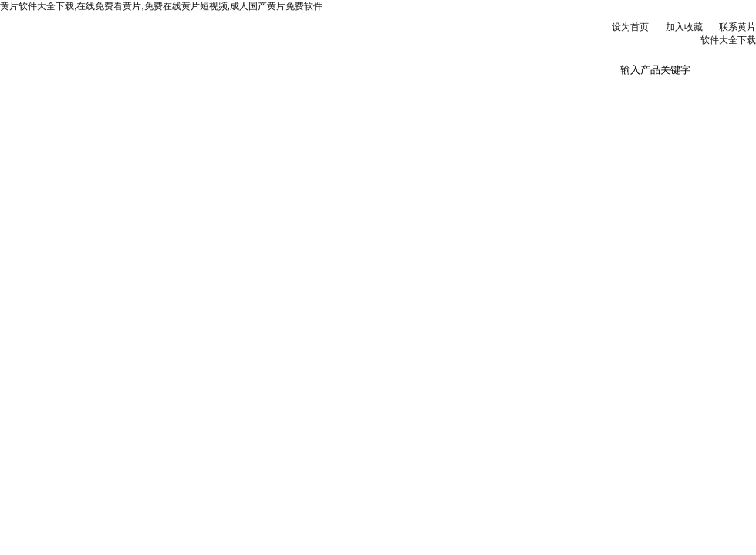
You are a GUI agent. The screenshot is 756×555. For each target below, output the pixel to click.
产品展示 (332, 92)
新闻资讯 (237, 92)
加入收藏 (684, 27)
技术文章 (427, 92)
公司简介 (142, 92)
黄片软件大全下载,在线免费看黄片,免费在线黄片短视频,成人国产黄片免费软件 (161, 6)
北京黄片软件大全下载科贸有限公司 (193, 46)
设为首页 (630, 27)
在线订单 (521, 92)
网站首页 (47, 92)
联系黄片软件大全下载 (616, 98)
